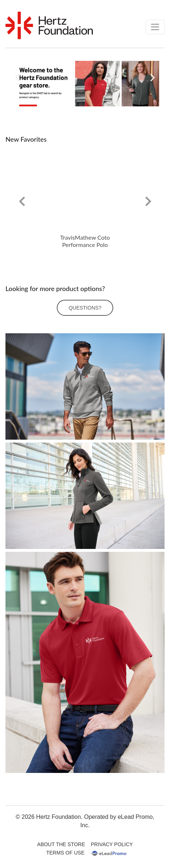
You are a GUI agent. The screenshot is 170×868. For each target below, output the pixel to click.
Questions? (85, 308)
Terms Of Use (65, 853)
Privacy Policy (112, 844)
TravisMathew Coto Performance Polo (85, 241)
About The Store (61, 844)
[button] (17, 78)
